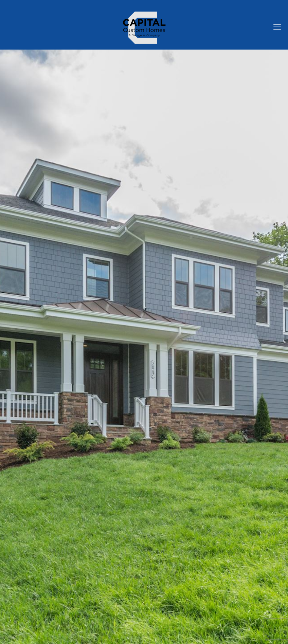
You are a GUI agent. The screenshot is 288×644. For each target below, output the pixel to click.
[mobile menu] (277, 27)
